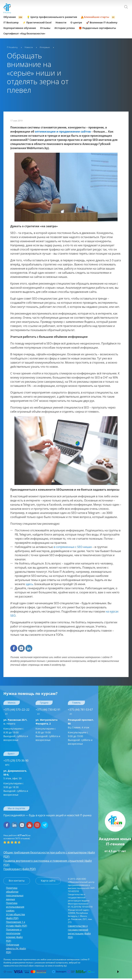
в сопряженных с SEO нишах (73, 547)
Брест (11, 754)
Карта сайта (48, 881)
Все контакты (17, 881)
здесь (29, 584)
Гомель (76, 703)
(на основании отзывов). (17, 837)
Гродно (44, 703)
